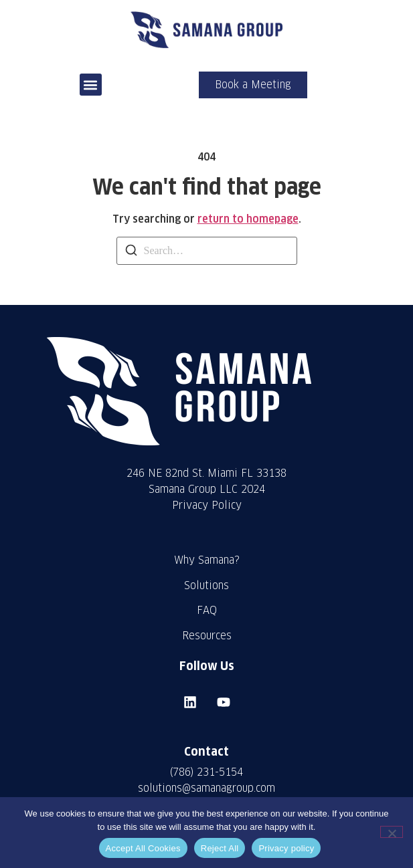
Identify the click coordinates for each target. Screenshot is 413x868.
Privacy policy (286, 848)
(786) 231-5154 (206, 772)
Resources (207, 636)
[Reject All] (392, 832)
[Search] (131, 252)
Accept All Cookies (143, 848)
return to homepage (248, 219)
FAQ (207, 610)
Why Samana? (207, 560)
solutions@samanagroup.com (206, 788)
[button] (91, 85)
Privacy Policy (207, 505)
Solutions (206, 585)
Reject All (220, 848)
